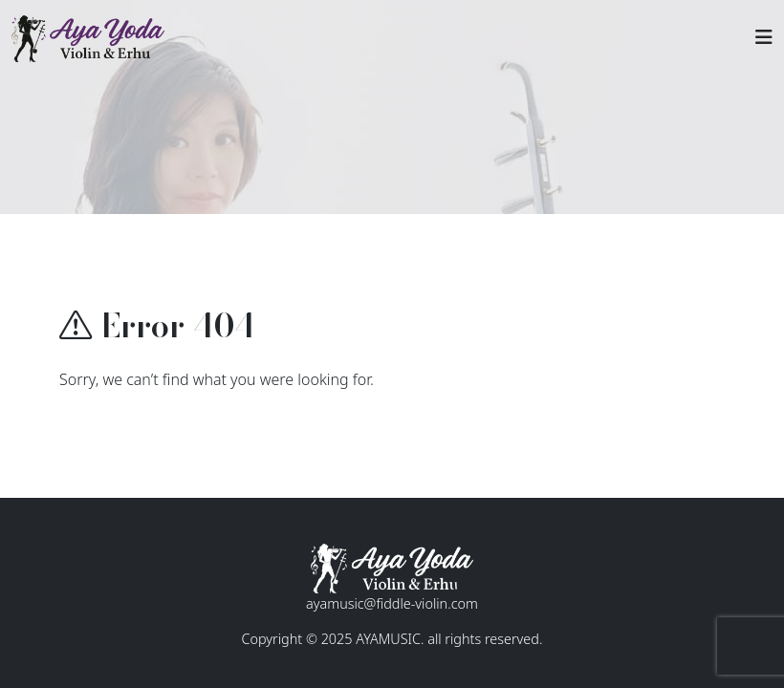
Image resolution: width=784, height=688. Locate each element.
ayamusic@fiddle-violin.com (392, 603)
